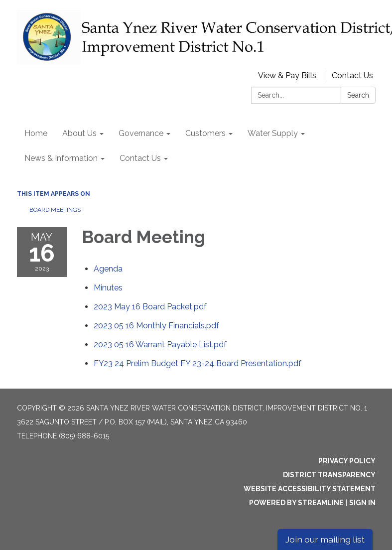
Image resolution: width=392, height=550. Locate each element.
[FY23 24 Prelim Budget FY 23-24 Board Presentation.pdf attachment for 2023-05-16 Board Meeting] (197, 363)
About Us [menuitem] (79, 133)
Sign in (362, 503)
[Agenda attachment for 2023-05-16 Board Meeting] (108, 269)
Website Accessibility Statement (310, 489)
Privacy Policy (347, 461)
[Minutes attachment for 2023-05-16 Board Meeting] (108, 288)
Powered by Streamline (296, 503)
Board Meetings (55, 210)
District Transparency (329, 475)
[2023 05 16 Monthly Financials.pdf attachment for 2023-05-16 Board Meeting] (156, 326)
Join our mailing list (325, 539)
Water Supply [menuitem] (273, 133)
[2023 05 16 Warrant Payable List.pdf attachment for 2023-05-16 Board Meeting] (160, 344)
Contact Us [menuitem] (140, 158)
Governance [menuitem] (141, 133)
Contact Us (352, 75)
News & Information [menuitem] (61, 158)
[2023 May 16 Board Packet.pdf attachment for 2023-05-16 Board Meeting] (150, 307)
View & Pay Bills (287, 75)
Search (358, 95)
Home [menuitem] (36, 133)
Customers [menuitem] (205, 133)
